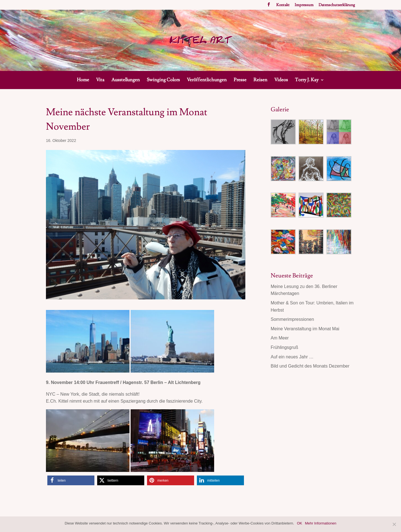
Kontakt (283, 5)
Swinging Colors (163, 80)
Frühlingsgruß (284, 347)
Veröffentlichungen (207, 80)
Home (83, 80)
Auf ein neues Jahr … (292, 357)
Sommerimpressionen (292, 319)
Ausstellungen (126, 80)
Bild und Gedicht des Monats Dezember (310, 366)
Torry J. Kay (307, 80)
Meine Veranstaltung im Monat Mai (305, 329)
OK (299, 523)
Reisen (260, 80)
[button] (71, 480)
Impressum (304, 5)
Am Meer (280, 338)
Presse (240, 80)
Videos (281, 80)
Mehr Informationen (321, 523)
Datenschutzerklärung (337, 5)
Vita (100, 80)
